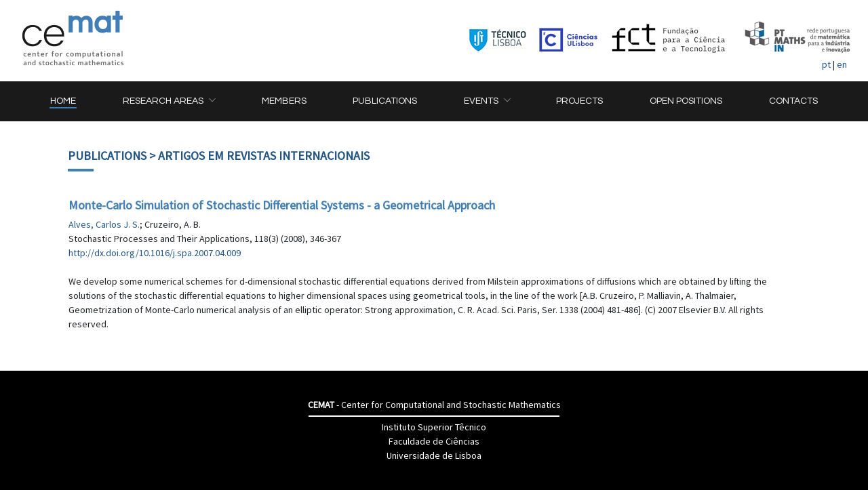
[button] (169, 101)
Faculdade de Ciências (434, 441)
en (842, 64)
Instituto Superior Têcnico (434, 427)
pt (826, 64)
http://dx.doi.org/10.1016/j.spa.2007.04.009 (155, 253)
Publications (107, 156)
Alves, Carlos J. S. (104, 224)
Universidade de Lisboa (434, 455)
